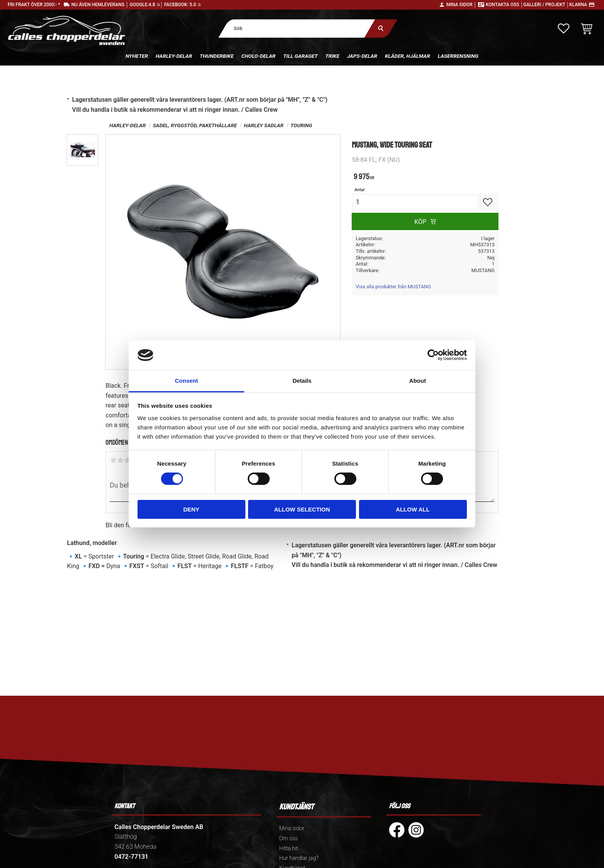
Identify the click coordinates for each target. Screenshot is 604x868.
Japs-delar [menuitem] (362, 56)
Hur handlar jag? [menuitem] (299, 858)
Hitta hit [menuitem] (289, 849)
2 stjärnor (120, 460)
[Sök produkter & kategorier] (297, 28)
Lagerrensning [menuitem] (458, 56)
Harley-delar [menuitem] (174, 56)
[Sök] (381, 28)
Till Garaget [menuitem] (300, 56)
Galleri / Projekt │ (546, 5)
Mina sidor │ (461, 5)
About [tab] (417, 381)
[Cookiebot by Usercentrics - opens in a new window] (433, 355)
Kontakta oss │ (504, 5)
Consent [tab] (186, 381)
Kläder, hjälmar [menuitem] (407, 56)
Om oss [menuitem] (289, 839)
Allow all (413, 509)
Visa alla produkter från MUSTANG (393, 287)
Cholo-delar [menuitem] (259, 56)
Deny (191, 509)
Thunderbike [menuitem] (217, 56)
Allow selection (302, 509)
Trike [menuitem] (332, 56)
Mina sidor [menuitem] (292, 828)
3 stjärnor (127, 460)
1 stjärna (113, 460)
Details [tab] (302, 381)
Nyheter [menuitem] (137, 56)
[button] (564, 29)
